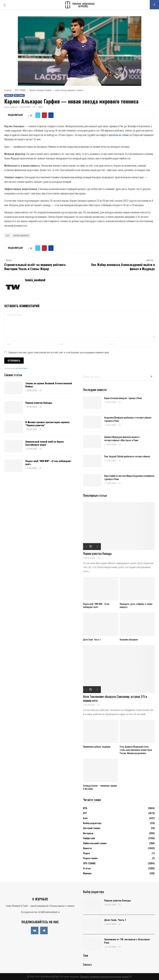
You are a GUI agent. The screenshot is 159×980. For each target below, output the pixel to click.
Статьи (87, 868)
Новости (9, 95)
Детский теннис (92, 828)
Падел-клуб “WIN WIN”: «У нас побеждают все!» (48, 462)
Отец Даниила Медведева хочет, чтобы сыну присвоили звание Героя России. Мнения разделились (136, 750)
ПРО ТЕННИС (19, 95)
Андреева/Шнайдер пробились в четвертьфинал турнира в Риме (128, 419)
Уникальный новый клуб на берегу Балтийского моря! (45, 443)
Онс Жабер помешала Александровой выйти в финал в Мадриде (123, 267)
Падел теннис (90, 858)
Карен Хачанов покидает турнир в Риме (123, 398)
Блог (85, 818)
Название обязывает (129, 639)
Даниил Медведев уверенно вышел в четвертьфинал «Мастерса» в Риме (122, 438)
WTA (85, 808)
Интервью (88, 833)
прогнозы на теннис (119, 135)
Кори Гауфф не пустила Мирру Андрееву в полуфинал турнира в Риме (129, 477)
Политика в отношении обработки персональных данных (104, 976)
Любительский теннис (95, 843)
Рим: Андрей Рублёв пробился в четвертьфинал (127, 456)
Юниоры (87, 873)
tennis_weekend (11, 107)
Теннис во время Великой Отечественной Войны (49, 385)
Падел (86, 853)
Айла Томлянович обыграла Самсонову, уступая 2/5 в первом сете (115, 698)
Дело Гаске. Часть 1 (92, 639)
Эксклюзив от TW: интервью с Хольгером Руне (127, 941)
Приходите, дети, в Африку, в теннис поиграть (136, 605)
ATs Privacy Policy (21, 368)
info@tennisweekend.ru (49, 912)
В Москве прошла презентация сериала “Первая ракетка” (47, 424)
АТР (85, 813)
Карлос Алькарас (21, 235)
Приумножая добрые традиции (97, 747)
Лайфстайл (89, 838)
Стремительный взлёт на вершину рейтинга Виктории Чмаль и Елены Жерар (35, 267)
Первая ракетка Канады (39, 403)
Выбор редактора (92, 823)
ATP (8, 235)
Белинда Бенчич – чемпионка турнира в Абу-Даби (100, 787)
